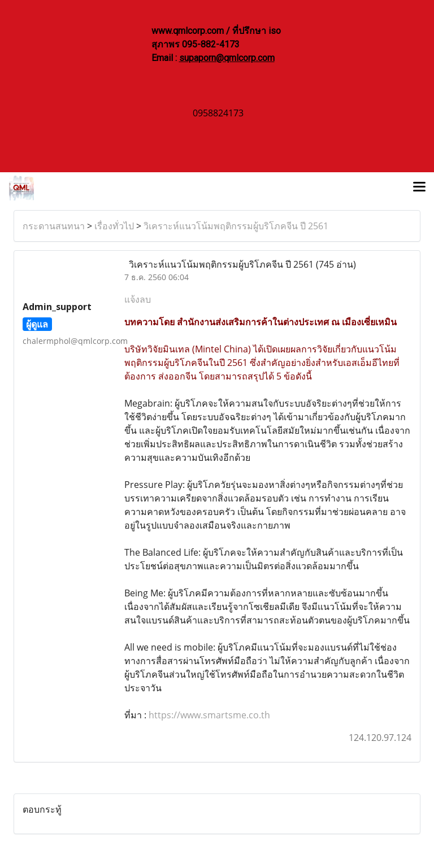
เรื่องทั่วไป (114, 226)
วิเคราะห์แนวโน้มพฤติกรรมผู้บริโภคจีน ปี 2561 (236, 226)
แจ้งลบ (138, 299)
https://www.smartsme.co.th (209, 715)
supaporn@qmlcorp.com (227, 58)
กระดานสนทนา (54, 226)
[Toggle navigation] (419, 188)
